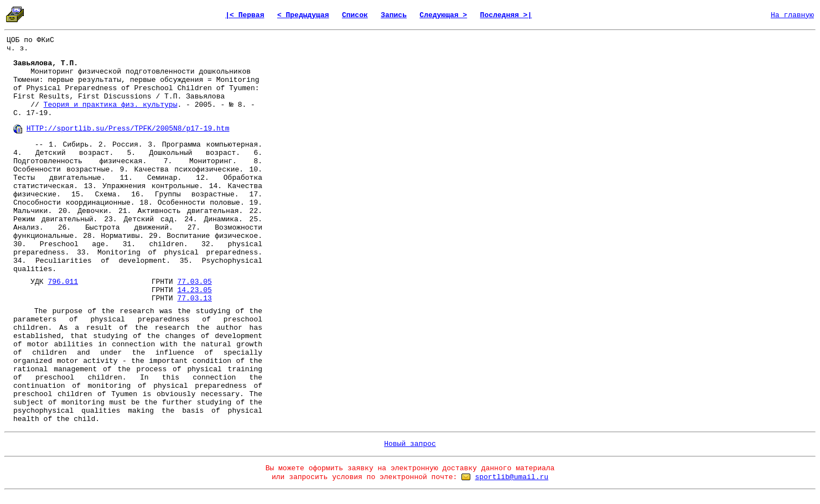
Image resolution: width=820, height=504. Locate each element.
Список (355, 15)
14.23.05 (194, 290)
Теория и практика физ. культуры (111, 105)
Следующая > (443, 15)
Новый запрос (410, 444)
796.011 (63, 282)
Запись (394, 15)
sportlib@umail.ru (512, 477)
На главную (792, 15)
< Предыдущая (303, 15)
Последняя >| (506, 15)
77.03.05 (194, 282)
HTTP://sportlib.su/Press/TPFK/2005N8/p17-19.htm (128, 129)
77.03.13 (194, 298)
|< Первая (245, 15)
